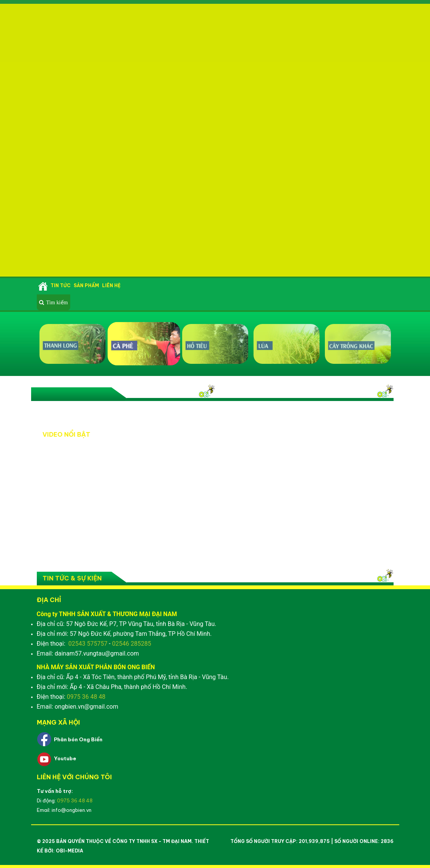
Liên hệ (111, 285)
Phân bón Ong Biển (78, 739)
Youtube (65, 758)
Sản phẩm (86, 285)
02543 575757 (88, 644)
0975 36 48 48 (86, 697)
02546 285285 (132, 644)
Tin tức (61, 285)
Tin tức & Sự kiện (72, 578)
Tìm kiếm (57, 302)
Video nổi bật (84, 394)
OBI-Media (69, 851)
